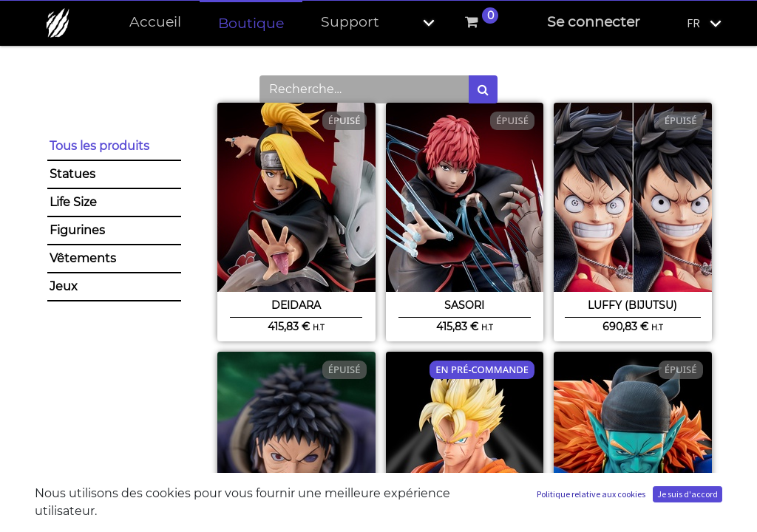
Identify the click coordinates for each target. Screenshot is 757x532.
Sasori (464, 305)
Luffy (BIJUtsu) (632, 305)
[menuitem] (155, 23)
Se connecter (594, 22)
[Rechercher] (483, 89)
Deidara (296, 305)
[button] (416, 23)
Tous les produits (99, 146)
